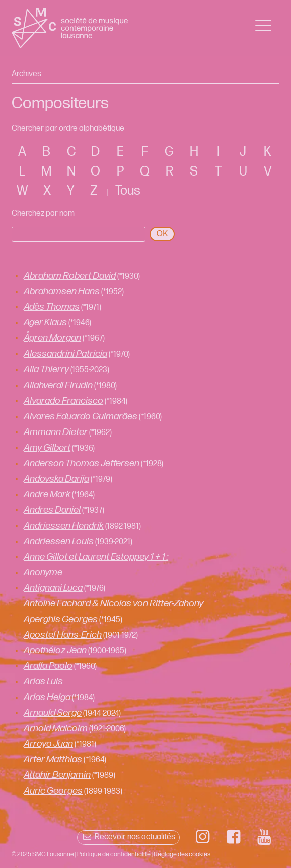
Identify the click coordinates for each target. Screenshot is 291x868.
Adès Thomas (52, 307)
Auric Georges (53, 791)
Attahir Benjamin (57, 775)
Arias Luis (43, 682)
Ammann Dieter (56, 432)
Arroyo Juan (48, 744)
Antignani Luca (53, 588)
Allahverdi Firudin (58, 385)
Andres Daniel (52, 510)
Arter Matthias (53, 760)
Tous (128, 191)
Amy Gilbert (47, 448)
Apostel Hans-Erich (63, 635)
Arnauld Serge (53, 713)
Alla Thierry (46, 369)
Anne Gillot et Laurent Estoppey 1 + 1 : (96, 557)
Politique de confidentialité (114, 854)
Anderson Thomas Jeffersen (82, 463)
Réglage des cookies (182, 854)
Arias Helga (47, 697)
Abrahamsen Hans (62, 291)
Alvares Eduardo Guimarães (81, 417)
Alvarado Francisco (63, 401)
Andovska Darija (56, 479)
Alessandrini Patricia (65, 354)
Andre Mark (47, 495)
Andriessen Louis (59, 541)
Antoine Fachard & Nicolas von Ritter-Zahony (114, 604)
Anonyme (43, 573)
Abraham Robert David (70, 276)
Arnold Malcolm (56, 728)
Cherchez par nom (43, 213)
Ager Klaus (45, 323)
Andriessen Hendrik (64, 526)
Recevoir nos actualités (128, 837)
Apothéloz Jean (55, 650)
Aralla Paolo (48, 666)
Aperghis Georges (61, 619)
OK (162, 234)
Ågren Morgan (52, 338)
